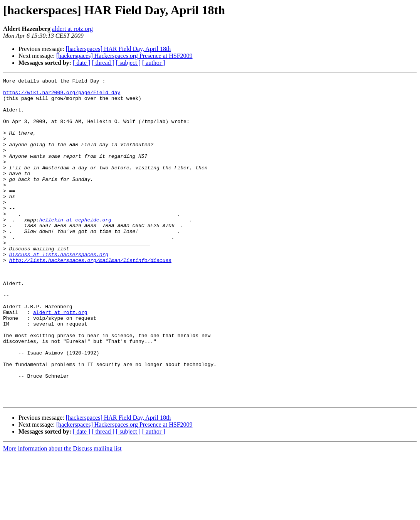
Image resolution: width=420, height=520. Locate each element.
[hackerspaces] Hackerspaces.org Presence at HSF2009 (124, 56)
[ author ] (154, 63)
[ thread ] (103, 63)
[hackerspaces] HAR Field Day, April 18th (118, 49)
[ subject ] (128, 63)
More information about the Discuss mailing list (62, 513)
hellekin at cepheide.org (75, 248)
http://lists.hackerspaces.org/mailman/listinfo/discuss (90, 297)
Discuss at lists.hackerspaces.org (59, 290)
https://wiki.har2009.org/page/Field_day (62, 96)
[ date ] (81, 63)
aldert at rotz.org (72, 29)
